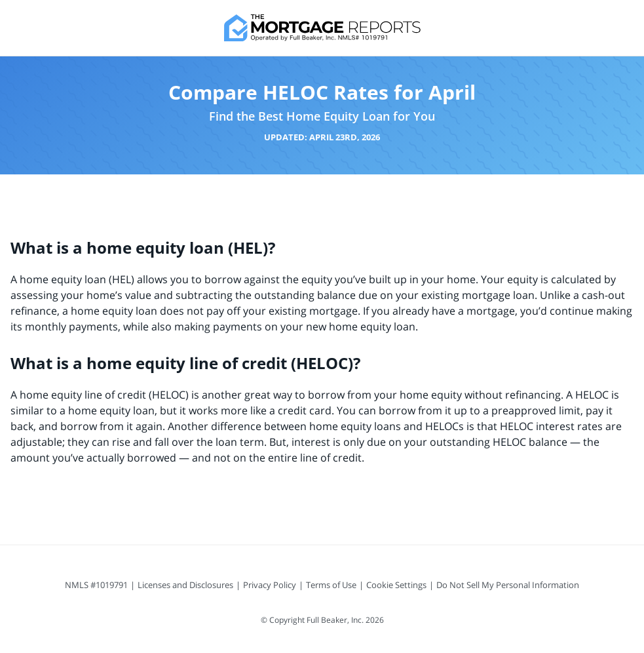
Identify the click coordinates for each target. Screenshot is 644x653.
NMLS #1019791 (96, 585)
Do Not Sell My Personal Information (508, 585)
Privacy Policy (270, 585)
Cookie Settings (396, 585)
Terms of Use (331, 585)
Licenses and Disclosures (185, 585)
